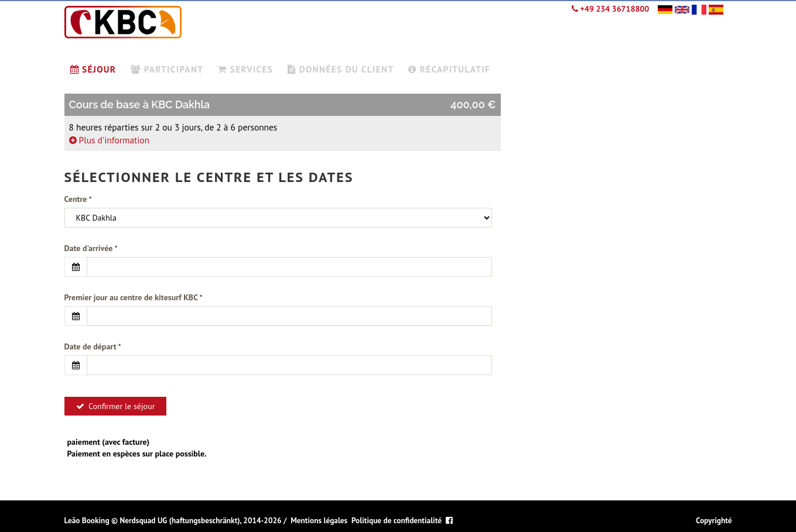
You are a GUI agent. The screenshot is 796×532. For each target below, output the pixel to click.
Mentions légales (319, 520)
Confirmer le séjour (116, 406)
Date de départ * (93, 346)
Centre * (78, 199)
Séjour (93, 69)
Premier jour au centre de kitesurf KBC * (134, 297)
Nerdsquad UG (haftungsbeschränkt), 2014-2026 (200, 520)
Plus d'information (110, 140)
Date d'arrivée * (91, 248)
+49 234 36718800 (610, 9)
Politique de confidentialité (397, 520)
